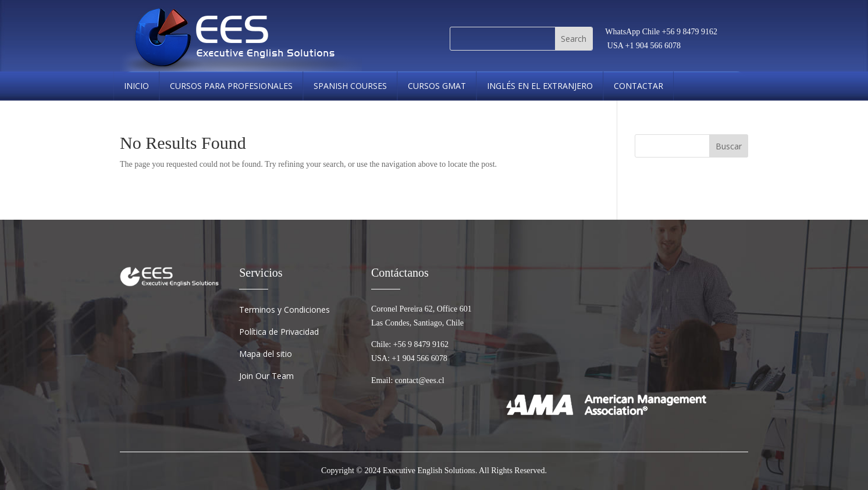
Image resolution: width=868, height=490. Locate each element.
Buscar (729, 146)
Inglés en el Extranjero (540, 86)
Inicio (136, 86)
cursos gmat (437, 86)
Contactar (638, 86)
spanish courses (350, 86)
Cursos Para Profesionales (231, 86)
